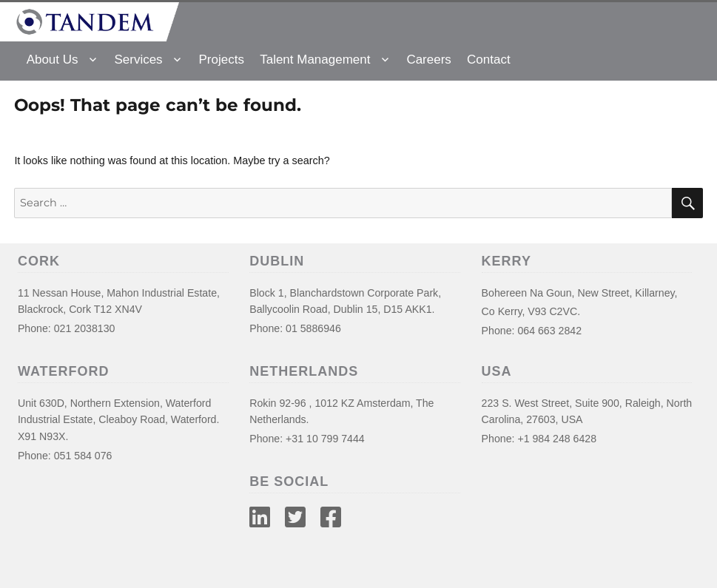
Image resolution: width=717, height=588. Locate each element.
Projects (222, 60)
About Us (53, 60)
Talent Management (315, 60)
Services (138, 60)
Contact (489, 60)
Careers (428, 60)
